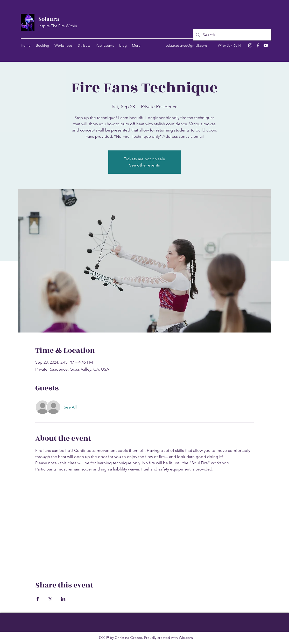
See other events (144, 165)
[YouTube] (266, 45)
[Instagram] (250, 45)
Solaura (49, 19)
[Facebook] (258, 45)
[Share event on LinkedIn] (63, 599)
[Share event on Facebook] (38, 599)
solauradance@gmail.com (186, 45)
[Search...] (232, 35)
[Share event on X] (50, 599)
